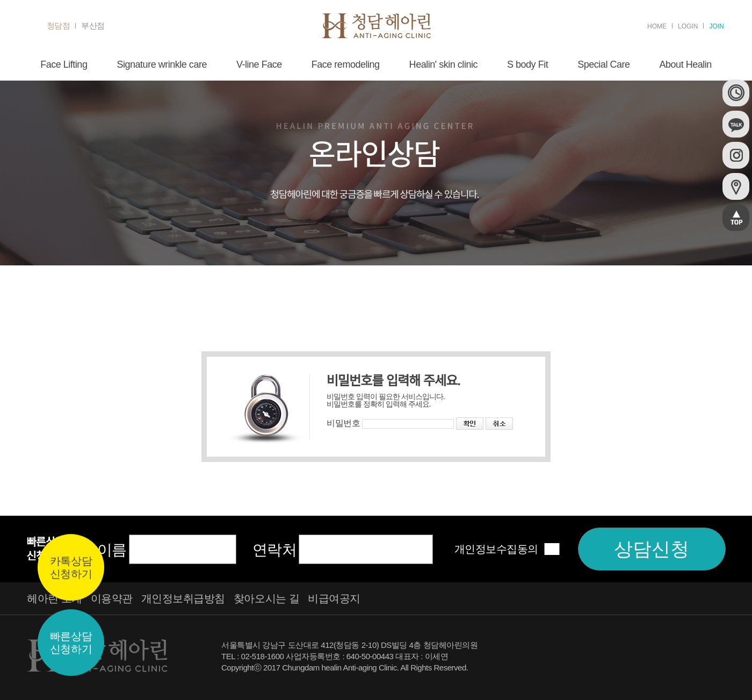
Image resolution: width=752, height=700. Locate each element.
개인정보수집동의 (496, 549)
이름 (112, 550)
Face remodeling (346, 64)
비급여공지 (334, 598)
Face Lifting (64, 64)
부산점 (93, 26)
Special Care (603, 64)
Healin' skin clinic (443, 64)
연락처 (275, 550)
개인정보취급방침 (183, 598)
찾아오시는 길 (266, 598)
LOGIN (688, 26)
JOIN (716, 26)
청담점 (59, 26)
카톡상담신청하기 (71, 568)
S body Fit (527, 64)
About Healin (686, 64)
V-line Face (259, 64)
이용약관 (112, 598)
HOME (657, 26)
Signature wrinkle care (162, 64)
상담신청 (652, 549)
